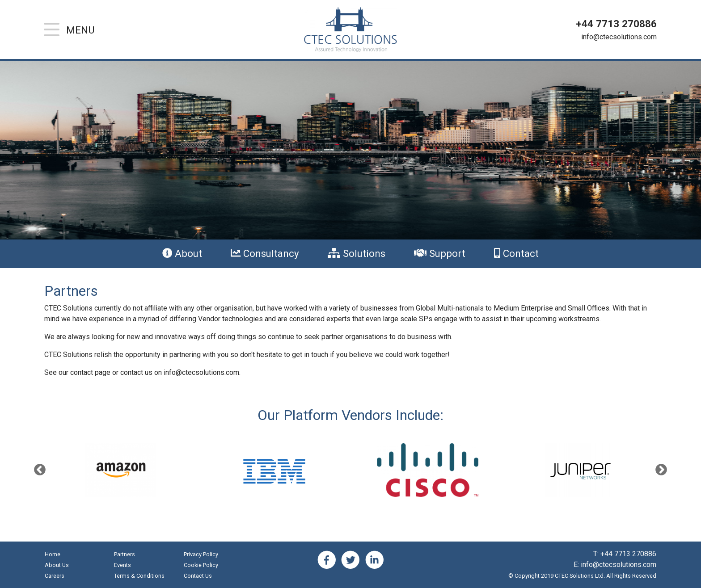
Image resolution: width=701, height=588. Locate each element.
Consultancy (265, 253)
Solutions (357, 253)
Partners (125, 554)
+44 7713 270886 (616, 24)
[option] (428, 470)
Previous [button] (40, 470)
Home (53, 554)
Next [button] (661, 470)
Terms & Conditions (139, 576)
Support (440, 253)
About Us (57, 565)
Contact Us (198, 576)
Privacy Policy (201, 554)
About (182, 253)
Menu (80, 30)
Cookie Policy (201, 565)
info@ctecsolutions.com (619, 37)
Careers (55, 576)
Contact (516, 253)
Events (122, 565)
